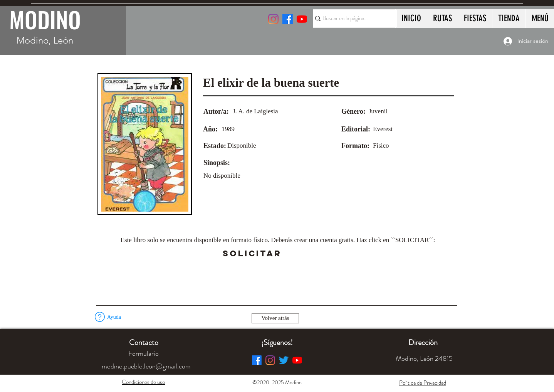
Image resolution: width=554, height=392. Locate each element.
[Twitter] (284, 360)
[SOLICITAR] (252, 254)
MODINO (45, 19)
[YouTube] (302, 19)
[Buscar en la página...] (352, 19)
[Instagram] (273, 19)
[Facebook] (257, 360)
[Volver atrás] (275, 318)
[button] (303, 254)
